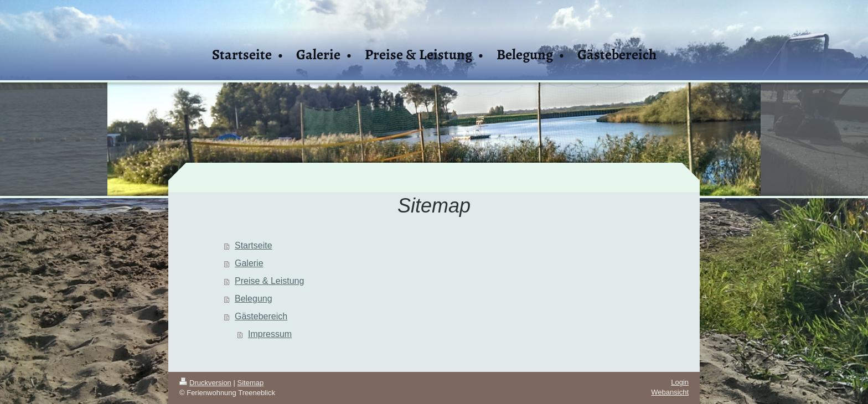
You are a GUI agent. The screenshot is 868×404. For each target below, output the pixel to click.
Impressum (270, 334)
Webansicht (670, 392)
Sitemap (251, 383)
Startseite (254, 245)
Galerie (249, 263)
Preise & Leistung (269, 281)
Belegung (254, 299)
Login (680, 382)
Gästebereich (261, 316)
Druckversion (205, 383)
